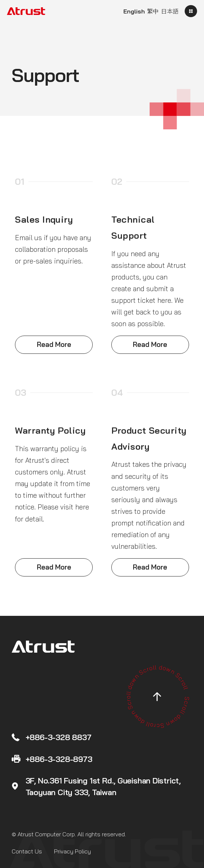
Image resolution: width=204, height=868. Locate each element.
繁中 (153, 11)
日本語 (170, 11)
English (134, 11)
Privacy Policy (72, 851)
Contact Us (27, 851)
